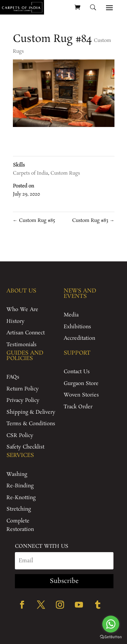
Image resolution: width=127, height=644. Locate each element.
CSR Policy (20, 435)
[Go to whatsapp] (111, 624)
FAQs (13, 377)
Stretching (19, 509)
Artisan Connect (26, 333)
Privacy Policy (23, 400)
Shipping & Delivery (31, 412)
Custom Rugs (65, 173)
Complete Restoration (20, 525)
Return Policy (23, 389)
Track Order (78, 407)
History (15, 321)
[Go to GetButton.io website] (111, 637)
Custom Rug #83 (93, 221)
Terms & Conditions (31, 424)
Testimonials (22, 345)
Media (71, 315)
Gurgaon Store (81, 383)
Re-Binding (20, 486)
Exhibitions (77, 327)
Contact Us (77, 372)
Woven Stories (81, 395)
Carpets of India (30, 173)
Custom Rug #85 (34, 221)
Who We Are (22, 310)
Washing (17, 474)
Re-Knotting (21, 498)
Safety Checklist (25, 447)
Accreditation (79, 338)
